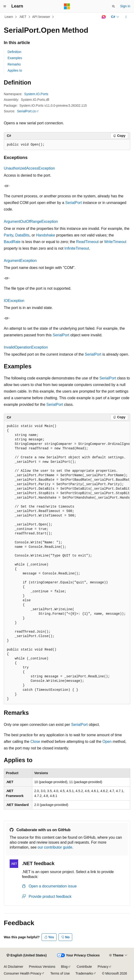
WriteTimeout (115, 242)
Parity (8, 235)
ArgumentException (20, 261)
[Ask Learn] (104, 17)
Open (107, 742)
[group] (67, 563)
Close (35, 742)
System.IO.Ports (36, 94)
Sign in (125, 6)
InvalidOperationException (26, 347)
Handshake (46, 235)
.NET (23, 17)
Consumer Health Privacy (23, 973)
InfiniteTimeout (77, 248)
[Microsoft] (67, 6)
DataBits (22, 235)
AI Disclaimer (13, 967)
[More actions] (126, 17)
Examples (15, 58)
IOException (14, 301)
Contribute (84, 967)
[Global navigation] (5, 6)
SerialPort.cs (26, 111)
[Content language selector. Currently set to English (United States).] (27, 956)
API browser (41, 17)
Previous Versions (42, 967)
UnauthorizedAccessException (29, 168)
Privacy (103, 967)
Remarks (14, 64)
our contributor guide (55, 847)
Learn (9, 17)
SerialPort (74, 203)
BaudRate (12, 242)
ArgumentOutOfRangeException (31, 222)
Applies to (15, 70)
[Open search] (113, 6)
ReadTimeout (87, 242)
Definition (14, 52)
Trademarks (84, 973)
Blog (64, 967)
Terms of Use (60, 973)
